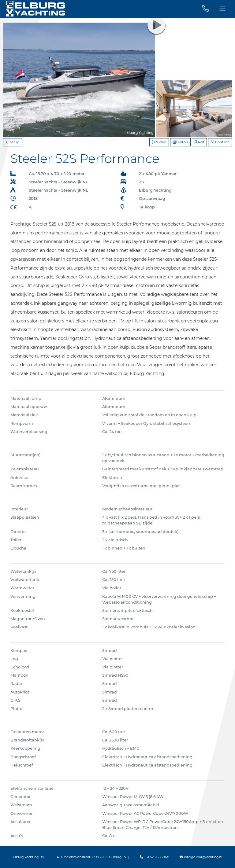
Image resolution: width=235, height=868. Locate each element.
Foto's (180, 142)
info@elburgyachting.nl (201, 857)
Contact (220, 142)
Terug (13, 142)
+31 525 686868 (155, 857)
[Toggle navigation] (222, 9)
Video (159, 142)
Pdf (199, 142)
